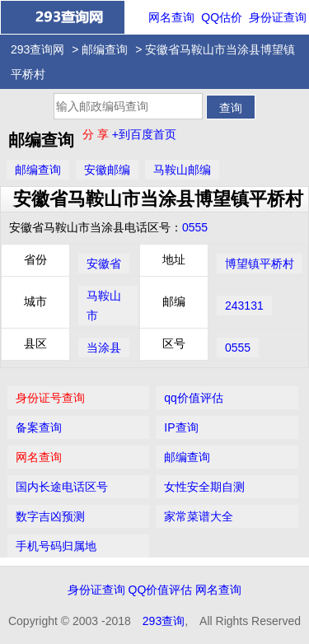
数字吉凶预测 (50, 516)
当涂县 (104, 348)
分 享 (97, 134)
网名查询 (171, 17)
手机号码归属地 (56, 546)
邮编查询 (105, 49)
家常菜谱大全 (199, 516)
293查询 (164, 621)
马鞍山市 (104, 306)
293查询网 (37, 49)
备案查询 (39, 427)
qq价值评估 (194, 398)
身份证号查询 (50, 398)
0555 (195, 227)
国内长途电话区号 (62, 487)
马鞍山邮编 (182, 170)
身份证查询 (278, 17)
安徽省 (104, 264)
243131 (244, 306)
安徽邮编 (107, 170)
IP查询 (181, 427)
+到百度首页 (144, 134)
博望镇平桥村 (260, 264)
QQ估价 (222, 17)
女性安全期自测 (204, 487)
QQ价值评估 (161, 590)
